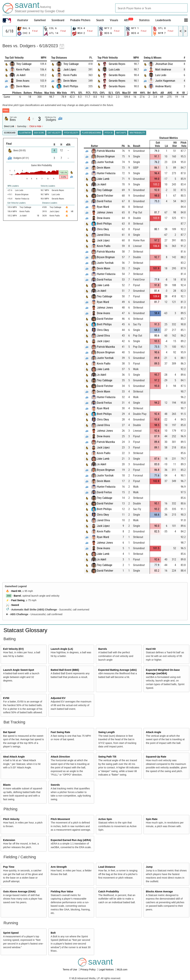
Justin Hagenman (165, 81)
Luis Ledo (114, 70)
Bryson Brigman (106, 156)
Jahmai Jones (105, 212)
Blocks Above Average (159, 891)
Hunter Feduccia (106, 173)
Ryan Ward (103, 207)
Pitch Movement (60, 819)
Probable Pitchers (80, 20)
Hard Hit (16, 591)
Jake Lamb (103, 179)
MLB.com (122, 970)
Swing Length (107, 732)
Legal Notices (107, 970)
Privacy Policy (88, 970)
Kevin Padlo (23, 70)
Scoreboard (58, 20)
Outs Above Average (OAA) (19, 891)
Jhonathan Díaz (164, 64)
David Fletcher (105, 196)
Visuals (114, 20)
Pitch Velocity (11, 819)
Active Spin (105, 819)
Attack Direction (60, 757)
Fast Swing (18, 600)
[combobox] (151, 8)
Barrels (103, 649)
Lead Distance (107, 867)
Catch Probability (109, 891)
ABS (129, 20)
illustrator (23, 20)
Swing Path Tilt (107, 757)
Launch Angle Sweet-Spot (19, 670)
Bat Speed (9, 732)
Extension (9, 840)
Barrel (17, 596)
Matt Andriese (163, 70)
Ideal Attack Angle (14, 757)
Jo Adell (21, 75)
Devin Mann (23, 86)
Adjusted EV (58, 698)
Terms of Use (70, 970)
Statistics (144, 20)
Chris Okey (103, 229)
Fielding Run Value (62, 891)
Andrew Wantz (163, 86)
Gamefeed (40, 20)
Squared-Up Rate (156, 757)
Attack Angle (153, 732)
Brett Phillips (71, 86)
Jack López (70, 70)
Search (100, 20)
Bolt (53, 933)
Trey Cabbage (24, 64)
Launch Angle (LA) (62, 649)
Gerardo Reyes (117, 64)
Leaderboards (163, 20)
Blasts (7, 785)
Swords (55, 785)
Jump (149, 867)
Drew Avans (23, 81)
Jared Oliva (103, 235)
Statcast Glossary (25, 630)
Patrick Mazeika (106, 151)
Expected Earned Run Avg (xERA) (71, 840)
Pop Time (9, 867)
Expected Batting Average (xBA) (118, 670)
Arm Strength (59, 867)
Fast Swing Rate (60, 732)
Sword (15, 605)
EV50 (6, 698)
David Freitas (104, 201)
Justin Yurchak (105, 162)
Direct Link (9, 126)
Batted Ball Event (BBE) (65, 670)
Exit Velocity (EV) (13, 649)
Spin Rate (152, 819)
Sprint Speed (11, 933)
